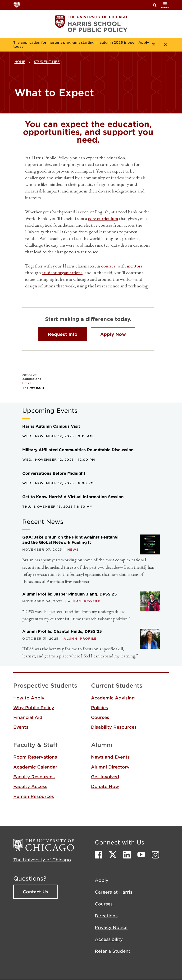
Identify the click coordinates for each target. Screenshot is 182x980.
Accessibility (109, 939)
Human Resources (34, 796)
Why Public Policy (34, 708)
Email (27, 383)
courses (108, 266)
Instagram (155, 855)
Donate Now (105, 786)
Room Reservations (35, 757)
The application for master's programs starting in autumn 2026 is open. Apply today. (81, 45)
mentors (134, 266)
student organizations (62, 272)
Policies (100, 708)
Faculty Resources (34, 777)
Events (21, 727)
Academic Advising (113, 698)
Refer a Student (113, 951)
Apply (102, 880)
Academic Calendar (35, 767)
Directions (106, 916)
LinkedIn (127, 855)
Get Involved (105, 777)
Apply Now (113, 334)
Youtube (141, 855)
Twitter (113, 855)
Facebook (99, 855)
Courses (100, 717)
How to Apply (29, 698)
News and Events (110, 757)
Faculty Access (30, 786)
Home (20, 61)
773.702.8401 (33, 388)
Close (165, 45)
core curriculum (103, 218)
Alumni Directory (110, 767)
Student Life (47, 61)
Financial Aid (28, 717)
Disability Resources (114, 727)
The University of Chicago (42, 860)
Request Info (63, 334)
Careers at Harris (114, 892)
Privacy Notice (111, 927)
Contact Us (35, 892)
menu (165, 5)
